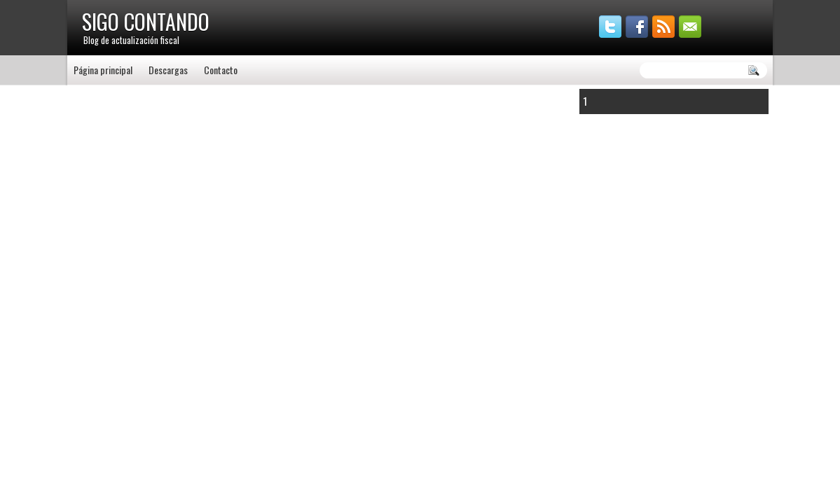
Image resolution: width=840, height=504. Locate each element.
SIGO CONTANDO (146, 21)
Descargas (168, 70)
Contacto (221, 70)
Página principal (103, 70)
